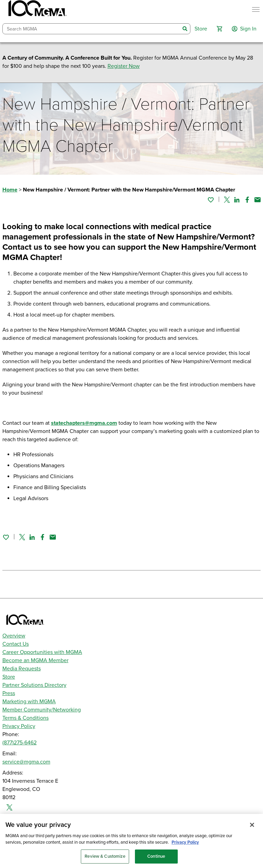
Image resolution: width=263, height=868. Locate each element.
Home (10, 190)
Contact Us (16, 644)
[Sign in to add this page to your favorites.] (211, 200)
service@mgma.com (26, 762)
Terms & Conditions (26, 718)
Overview (14, 636)
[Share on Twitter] (227, 200)
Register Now (124, 66)
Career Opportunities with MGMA (42, 652)
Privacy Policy (19, 726)
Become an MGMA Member (35, 660)
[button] (220, 29)
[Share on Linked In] (237, 200)
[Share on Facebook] (247, 200)
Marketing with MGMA (29, 702)
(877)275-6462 (20, 743)
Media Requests (22, 669)
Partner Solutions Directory (34, 685)
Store (9, 677)
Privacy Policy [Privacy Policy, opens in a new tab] (185, 845)
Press (9, 693)
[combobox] (91, 29)
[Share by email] (258, 200)
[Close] (252, 828)
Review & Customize (105, 859)
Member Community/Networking (42, 710)
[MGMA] (37, 10)
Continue (156, 859)
